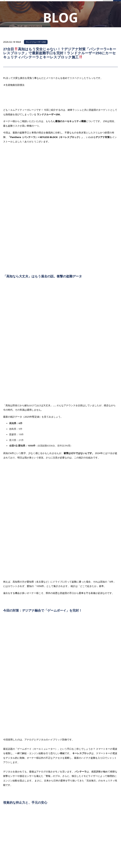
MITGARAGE (57, 862)
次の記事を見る (106, 683)
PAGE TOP (107, 810)
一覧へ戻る (61, 674)
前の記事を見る (15, 664)
